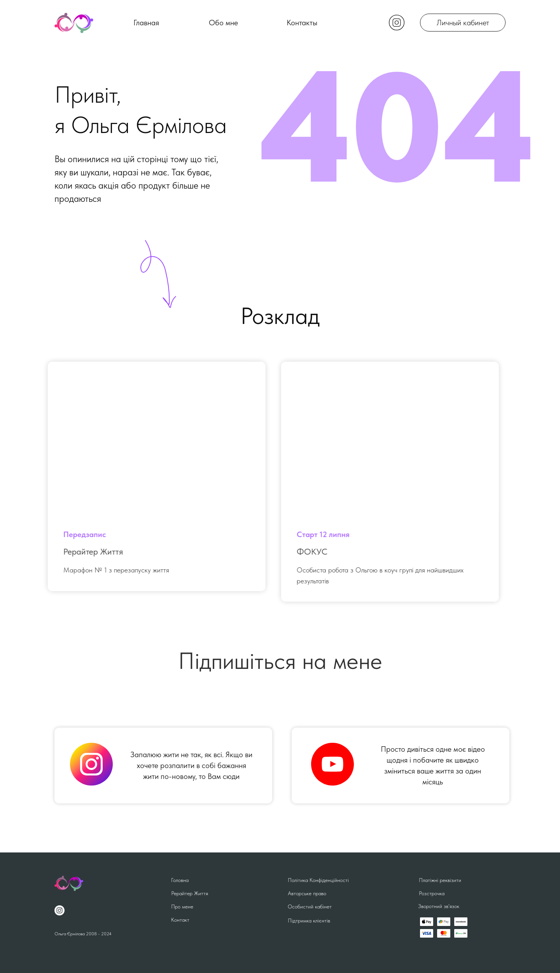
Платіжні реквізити (440, 880)
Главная (146, 23)
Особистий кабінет (310, 906)
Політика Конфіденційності (318, 880)
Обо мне (223, 23)
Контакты (302, 23)
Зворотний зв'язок (439, 906)
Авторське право (307, 893)
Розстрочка (432, 893)
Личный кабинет (463, 23)
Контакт (180, 920)
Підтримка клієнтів (309, 920)
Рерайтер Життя (190, 893)
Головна (180, 880)
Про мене (182, 906)
